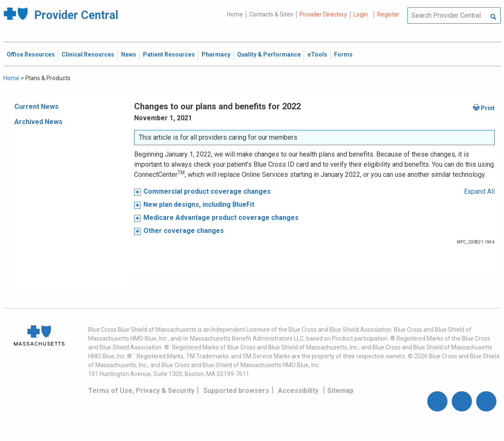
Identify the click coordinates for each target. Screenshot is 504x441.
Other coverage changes (184, 231)
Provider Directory (323, 14)
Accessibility (298, 391)
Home (235, 14)
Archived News (38, 122)
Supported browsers (236, 391)
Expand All (479, 191)
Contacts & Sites (271, 14)
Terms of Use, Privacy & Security (141, 391)
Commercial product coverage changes (207, 191)
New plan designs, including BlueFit (199, 204)
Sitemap (340, 391)
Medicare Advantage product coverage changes (221, 218)
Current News (36, 107)
